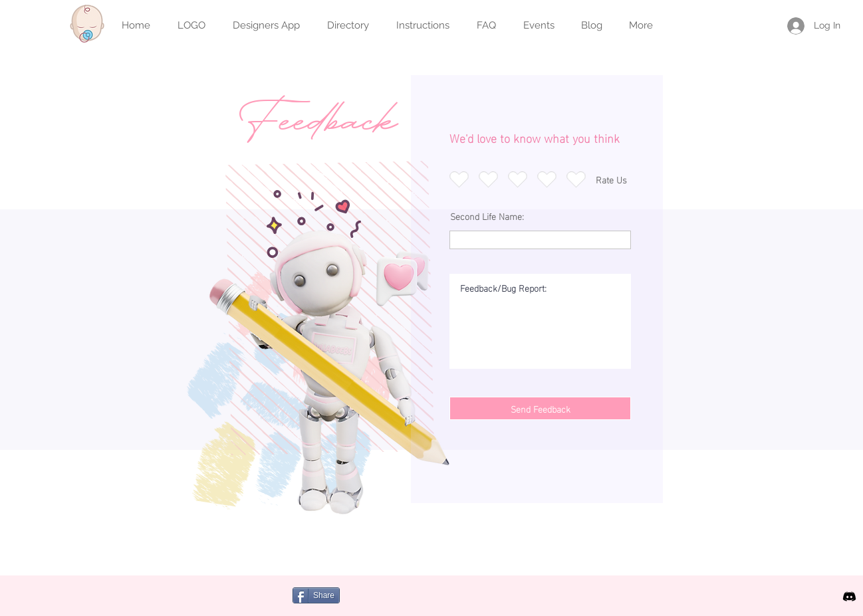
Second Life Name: (487, 216)
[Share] (316, 595)
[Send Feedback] (540, 408)
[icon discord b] (849, 596)
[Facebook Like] (430, 603)
